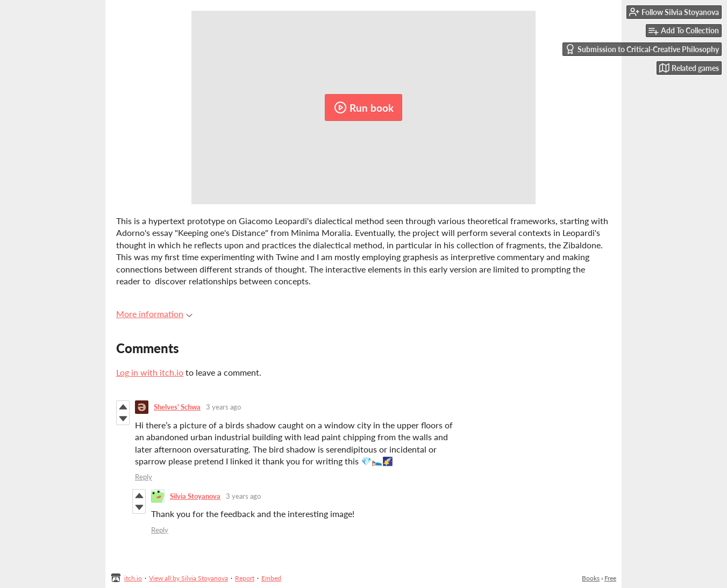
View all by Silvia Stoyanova (188, 578)
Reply (144, 477)
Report (245, 578)
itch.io (133, 578)
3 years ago (223, 407)
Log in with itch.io (150, 372)
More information (154, 314)
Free (610, 578)
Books (591, 578)
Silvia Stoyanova (195, 496)
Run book (364, 107)
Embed (271, 578)
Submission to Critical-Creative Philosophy (642, 49)
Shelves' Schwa (177, 407)
